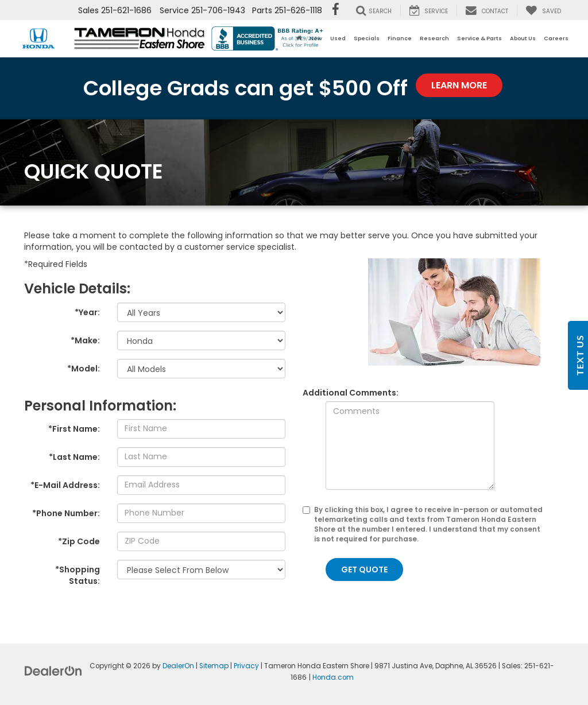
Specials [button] (367, 38)
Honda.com (333, 677)
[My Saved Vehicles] (543, 10)
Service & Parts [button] (479, 38)
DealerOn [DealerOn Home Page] (178, 666)
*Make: (85, 340)
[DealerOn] (53, 671)
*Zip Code (79, 541)
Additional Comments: (351, 393)
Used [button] (338, 38)
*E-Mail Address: (65, 485)
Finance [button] (400, 38)
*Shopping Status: (78, 575)
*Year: (87, 312)
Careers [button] (556, 38)
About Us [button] (523, 38)
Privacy (246, 666)
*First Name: (74, 429)
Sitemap (214, 666)
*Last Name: (74, 457)
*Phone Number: (66, 513)
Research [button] (434, 38)
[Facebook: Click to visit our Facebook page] (336, 10)
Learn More (459, 85)
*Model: (84, 369)
